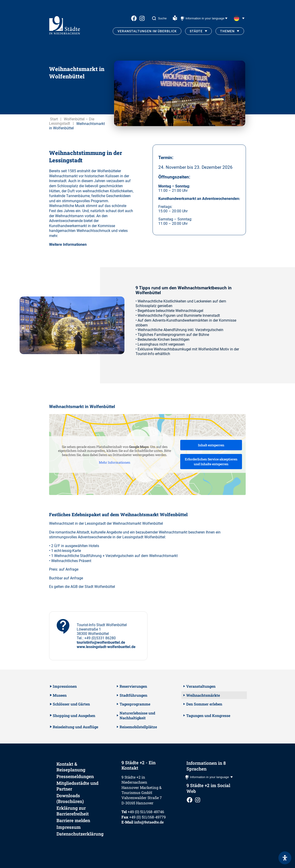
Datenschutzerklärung (80, 834)
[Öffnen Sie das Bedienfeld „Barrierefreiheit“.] (285, 858)
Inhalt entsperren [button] (211, 445)
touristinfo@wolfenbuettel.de (101, 642)
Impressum (69, 827)
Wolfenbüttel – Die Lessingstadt (72, 121)
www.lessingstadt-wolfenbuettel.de (106, 647)
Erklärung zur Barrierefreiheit (73, 811)
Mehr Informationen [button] (115, 462)
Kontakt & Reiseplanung (71, 767)
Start (54, 119)
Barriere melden (73, 820)
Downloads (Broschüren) (70, 798)
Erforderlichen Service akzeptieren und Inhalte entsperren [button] (211, 462)
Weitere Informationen (68, 244)
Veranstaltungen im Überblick (147, 31)
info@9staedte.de (149, 822)
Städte (196, 31)
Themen (227, 31)
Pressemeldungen (75, 776)
